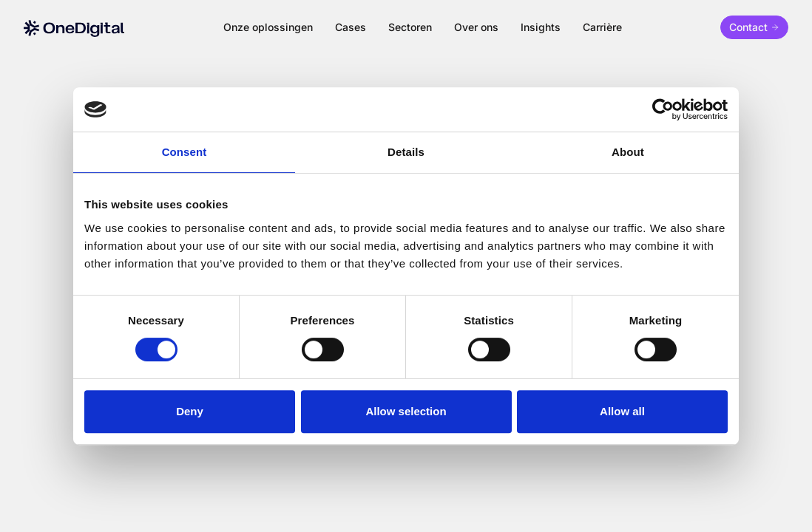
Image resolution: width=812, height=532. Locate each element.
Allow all (622, 411)
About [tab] (628, 152)
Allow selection (406, 411)
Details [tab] (406, 152)
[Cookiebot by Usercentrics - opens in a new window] (663, 109)
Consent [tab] (185, 152)
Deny (190, 411)
